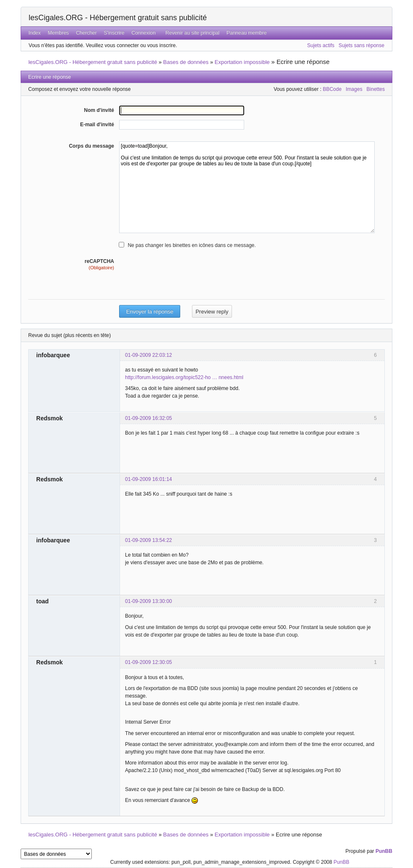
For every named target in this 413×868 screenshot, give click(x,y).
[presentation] (183, 288)
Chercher (86, 33)
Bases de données (186, 62)
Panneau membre (246, 33)
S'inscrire (114, 33)
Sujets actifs (321, 45)
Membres (59, 33)
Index (34, 33)
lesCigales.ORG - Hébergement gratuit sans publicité (118, 18)
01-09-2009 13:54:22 (148, 540)
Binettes (376, 89)
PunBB (384, 851)
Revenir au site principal (192, 33)
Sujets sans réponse (361, 45)
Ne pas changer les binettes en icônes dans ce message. (192, 245)
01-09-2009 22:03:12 (148, 355)
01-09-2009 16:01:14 (148, 479)
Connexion (143, 33)
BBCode (332, 89)
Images (354, 89)
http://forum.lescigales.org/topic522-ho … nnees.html (184, 377)
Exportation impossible (242, 62)
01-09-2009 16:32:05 (148, 418)
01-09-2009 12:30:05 (148, 662)
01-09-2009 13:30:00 (148, 601)
